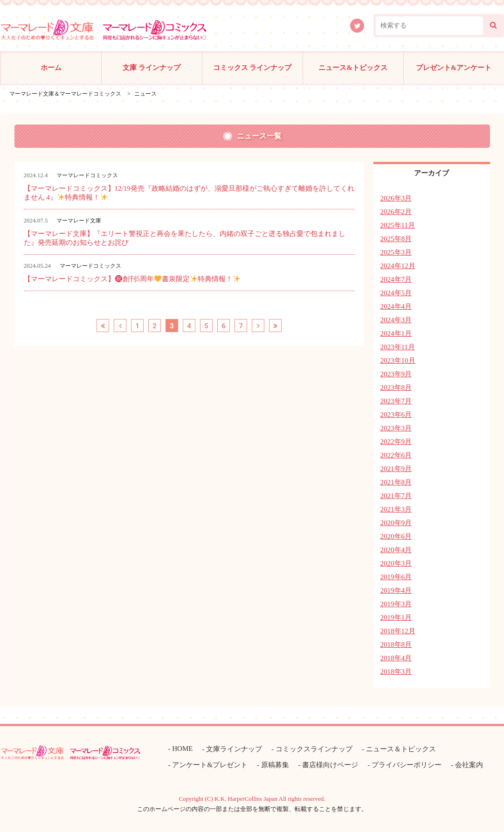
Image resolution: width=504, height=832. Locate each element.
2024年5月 (396, 293)
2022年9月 (396, 442)
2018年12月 (398, 631)
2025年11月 (398, 225)
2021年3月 (396, 509)
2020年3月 (396, 563)
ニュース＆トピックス (401, 749)
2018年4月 (396, 658)
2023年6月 (396, 415)
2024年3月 (396, 320)
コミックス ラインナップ (252, 68)
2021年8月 (396, 482)
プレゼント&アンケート (454, 68)
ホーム (51, 68)
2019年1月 (396, 617)
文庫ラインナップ (234, 749)
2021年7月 (396, 496)
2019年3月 (396, 604)
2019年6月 (396, 577)
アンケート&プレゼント (210, 765)
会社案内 (469, 765)
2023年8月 (396, 388)
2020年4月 (396, 550)
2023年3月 (396, 428)
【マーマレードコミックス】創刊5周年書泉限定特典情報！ (132, 279)
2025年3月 (396, 252)
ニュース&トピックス (353, 68)
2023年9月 (396, 374)
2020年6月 (396, 536)
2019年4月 (396, 590)
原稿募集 (275, 765)
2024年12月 (398, 266)
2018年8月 (396, 645)
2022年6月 (396, 455)
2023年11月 (398, 347)
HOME (182, 749)
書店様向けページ (330, 765)
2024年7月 (396, 279)
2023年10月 (398, 361)
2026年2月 (396, 212)
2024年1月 (396, 333)
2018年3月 (396, 672)
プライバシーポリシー (407, 765)
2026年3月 (396, 198)
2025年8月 (396, 239)
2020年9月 (396, 523)
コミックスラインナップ (314, 749)
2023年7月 (396, 401)
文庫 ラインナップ (152, 68)
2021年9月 (396, 469)
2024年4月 (396, 306)
